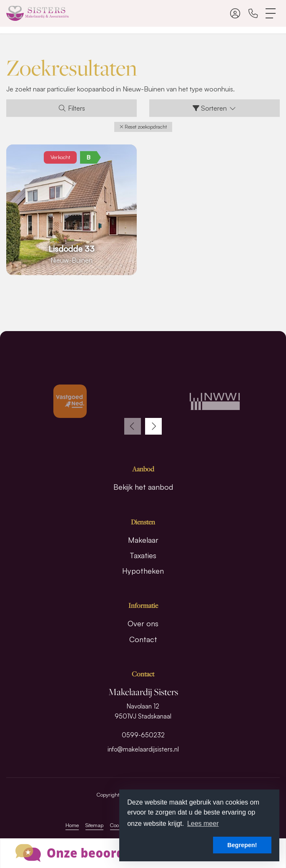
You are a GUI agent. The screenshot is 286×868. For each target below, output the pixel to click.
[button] (143, 127)
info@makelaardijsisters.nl (143, 749)
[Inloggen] (235, 13)
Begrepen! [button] (242, 845)
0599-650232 (143, 735)
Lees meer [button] (203, 824)
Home (72, 825)
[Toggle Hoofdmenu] (271, 13)
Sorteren (215, 108)
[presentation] (133, 426)
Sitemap (94, 825)
